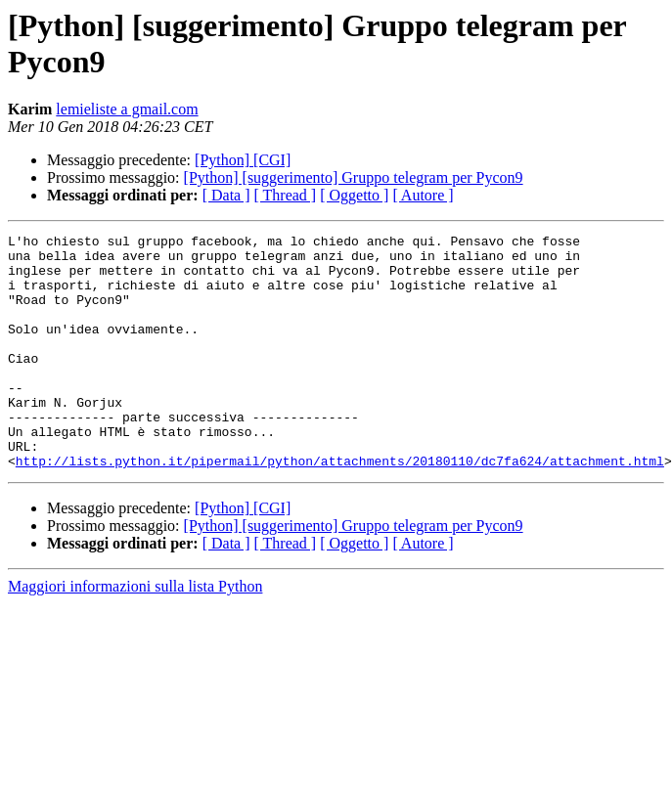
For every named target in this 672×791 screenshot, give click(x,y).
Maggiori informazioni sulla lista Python (135, 633)
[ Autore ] (423, 195)
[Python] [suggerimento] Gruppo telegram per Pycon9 (354, 177)
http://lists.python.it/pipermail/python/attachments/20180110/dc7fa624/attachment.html (340, 507)
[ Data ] (226, 195)
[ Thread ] (286, 195)
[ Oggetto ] (354, 195)
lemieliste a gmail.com (127, 109)
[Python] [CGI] (243, 160)
